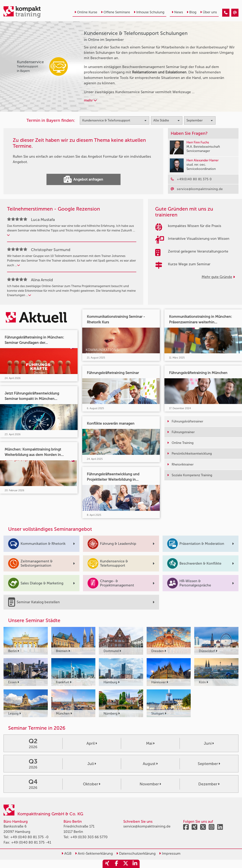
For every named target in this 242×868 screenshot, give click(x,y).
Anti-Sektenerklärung (94, 853)
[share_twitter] (126, 864)
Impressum (170, 853)
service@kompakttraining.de (147, 826)
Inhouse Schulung (149, 12)
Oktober (92, 784)
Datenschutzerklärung (136, 853)
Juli (92, 764)
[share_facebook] (116, 864)
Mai (150, 743)
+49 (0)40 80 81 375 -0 (29, 837)
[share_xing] (107, 864)
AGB (66, 853)
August (150, 764)
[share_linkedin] (135, 864)
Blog (192, 12)
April (92, 743)
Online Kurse (86, 12)
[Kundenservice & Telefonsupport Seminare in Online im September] (226, 13)
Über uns (208, 12)
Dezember (209, 784)
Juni (209, 743)
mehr (90, 100)
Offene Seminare (115, 12)
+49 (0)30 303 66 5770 (89, 837)
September (209, 764)
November (150, 784)
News (177, 12)
